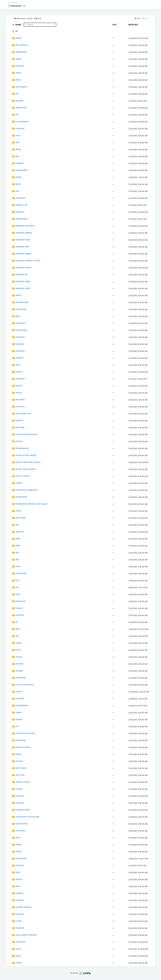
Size (115, 25)
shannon (16, 6)
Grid (145, 18)
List (137, 18)
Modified (133, 25)
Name (19, 25)
